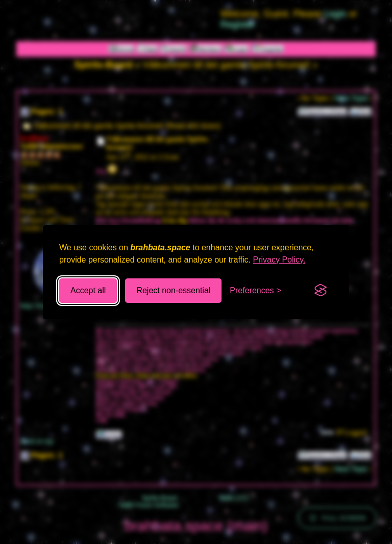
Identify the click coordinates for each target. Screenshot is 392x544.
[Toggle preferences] (255, 291)
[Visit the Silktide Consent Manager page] (321, 291)
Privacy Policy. (279, 260)
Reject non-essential (173, 290)
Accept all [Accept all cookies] (88, 290)
